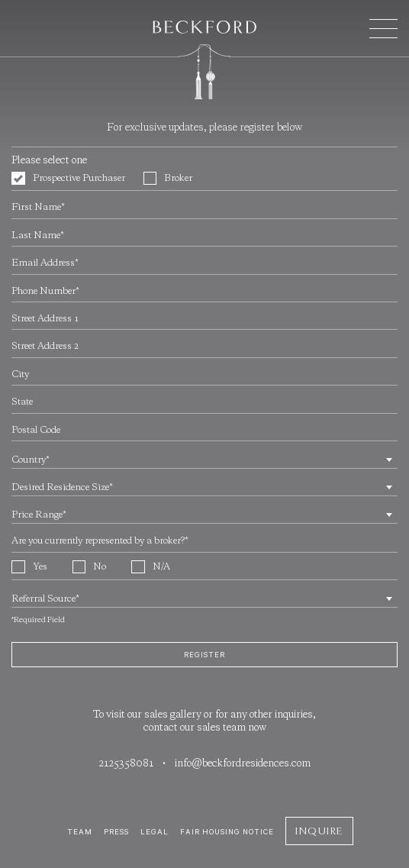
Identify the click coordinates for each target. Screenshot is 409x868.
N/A (151, 567)
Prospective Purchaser (68, 179)
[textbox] (204, 461)
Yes (29, 567)
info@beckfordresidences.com (243, 764)
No (90, 567)
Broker (168, 179)
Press (116, 832)
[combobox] (204, 459)
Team (80, 832)
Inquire (319, 831)
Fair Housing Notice (227, 832)
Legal (155, 832)
